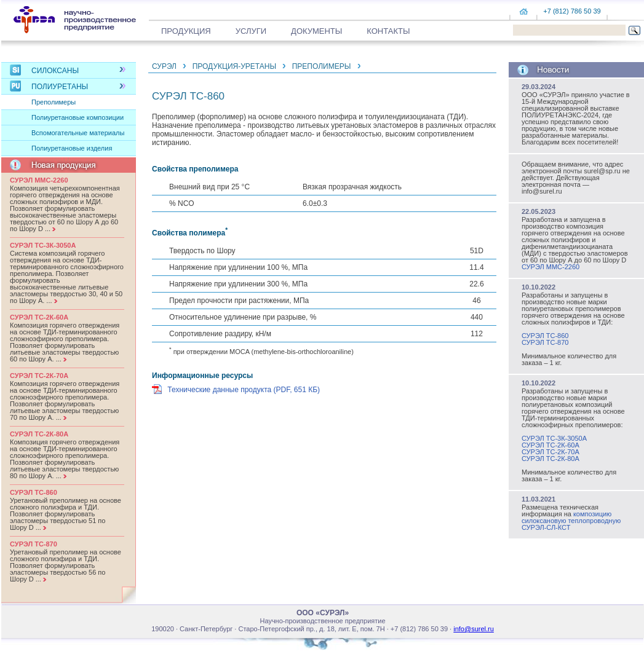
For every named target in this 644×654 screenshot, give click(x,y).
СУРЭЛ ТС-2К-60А (551, 445)
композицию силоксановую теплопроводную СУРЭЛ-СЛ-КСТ (571, 521)
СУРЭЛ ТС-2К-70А (551, 452)
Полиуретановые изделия (72, 148)
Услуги (251, 31)
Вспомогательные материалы (78, 133)
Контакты (388, 31)
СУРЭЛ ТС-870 (545, 342)
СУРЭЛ (164, 66)
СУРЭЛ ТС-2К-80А (551, 459)
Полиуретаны (60, 87)
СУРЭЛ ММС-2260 (551, 267)
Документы (316, 31)
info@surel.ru (474, 629)
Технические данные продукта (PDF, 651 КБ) (244, 390)
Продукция (186, 31)
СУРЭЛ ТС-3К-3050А (554, 438)
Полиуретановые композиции (78, 117)
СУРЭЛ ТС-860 (545, 336)
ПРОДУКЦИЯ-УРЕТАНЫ (234, 66)
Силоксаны (55, 71)
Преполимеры (54, 102)
